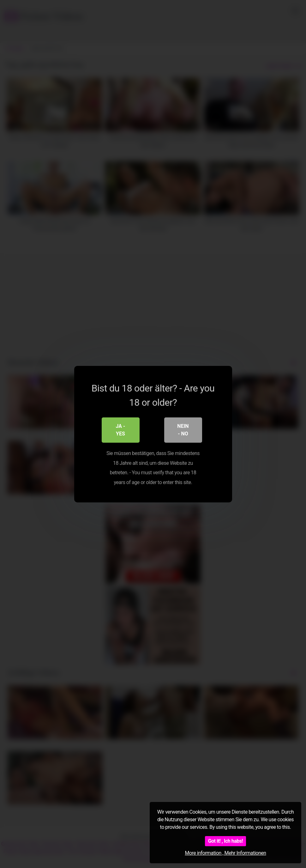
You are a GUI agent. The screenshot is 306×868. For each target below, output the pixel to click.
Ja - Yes (121, 430)
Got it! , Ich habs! (226, 841)
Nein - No (183, 430)
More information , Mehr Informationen (225, 853)
